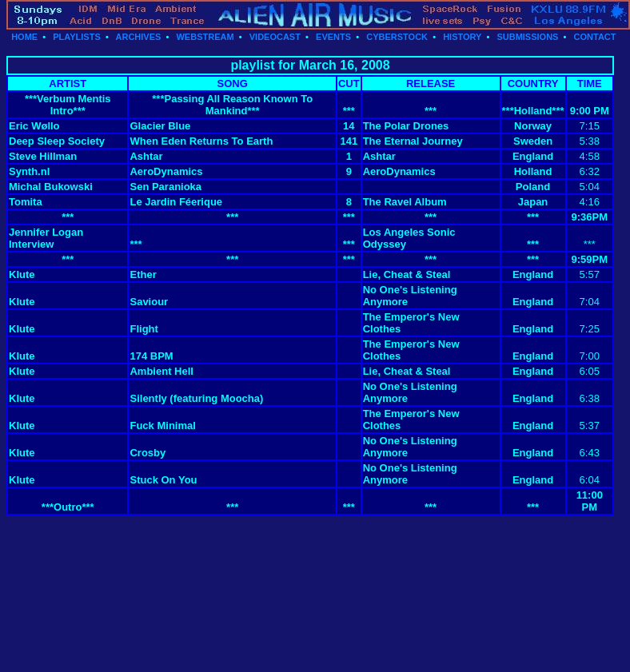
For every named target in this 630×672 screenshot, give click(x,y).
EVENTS (333, 37)
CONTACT (595, 37)
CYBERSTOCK (397, 37)
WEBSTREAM (205, 37)
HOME (24, 37)
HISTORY (462, 37)
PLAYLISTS (77, 37)
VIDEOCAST (275, 37)
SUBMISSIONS (527, 37)
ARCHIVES (139, 37)
